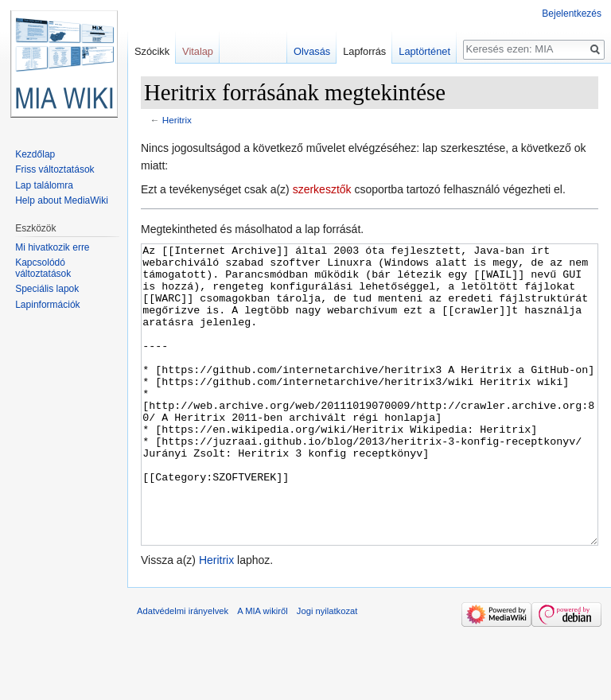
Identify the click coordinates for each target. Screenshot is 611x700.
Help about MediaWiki (62, 200)
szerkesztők (322, 189)
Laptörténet (424, 51)
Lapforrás (364, 51)
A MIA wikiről (262, 671)
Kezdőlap (35, 154)
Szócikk (152, 51)
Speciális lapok (47, 289)
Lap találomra (44, 185)
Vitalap (198, 51)
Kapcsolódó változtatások (43, 268)
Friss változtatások (54, 169)
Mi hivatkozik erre (52, 247)
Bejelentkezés (572, 14)
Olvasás (312, 51)
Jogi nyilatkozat (327, 671)
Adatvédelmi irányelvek (183, 671)
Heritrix (177, 120)
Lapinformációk (47, 305)
